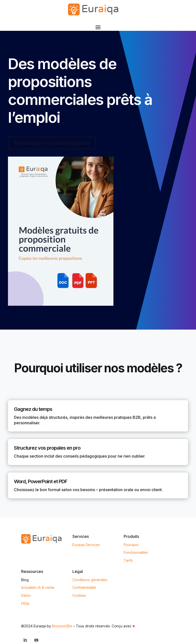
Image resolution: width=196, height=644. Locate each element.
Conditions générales (90, 580)
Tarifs (128, 560)
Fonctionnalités (136, 552)
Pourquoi (131, 545)
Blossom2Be (62, 626)
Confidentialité (84, 587)
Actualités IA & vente (38, 587)
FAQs (25, 603)
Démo (26, 595)
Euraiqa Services (86, 545)
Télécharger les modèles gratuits (52, 143)
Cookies (79, 595)
